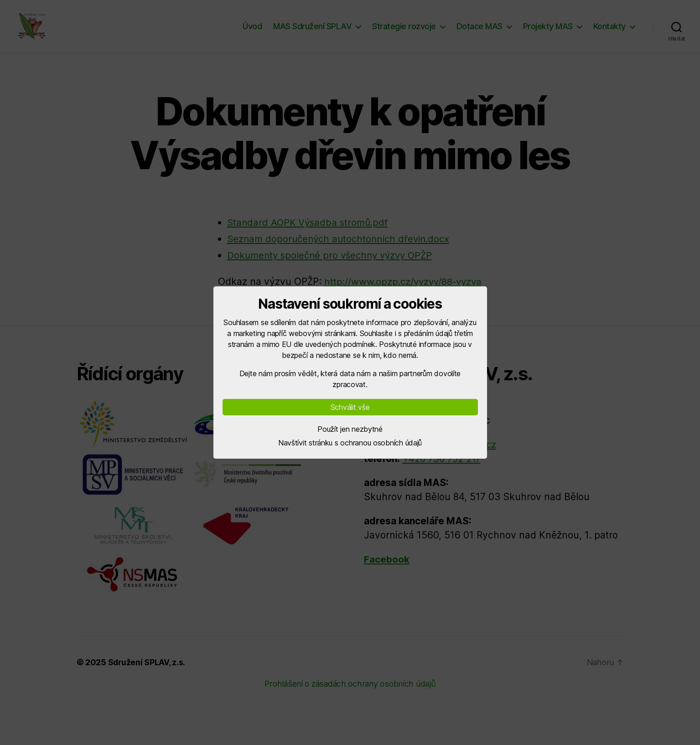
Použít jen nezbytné (350, 429)
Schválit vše (350, 407)
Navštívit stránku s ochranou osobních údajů (350, 443)
